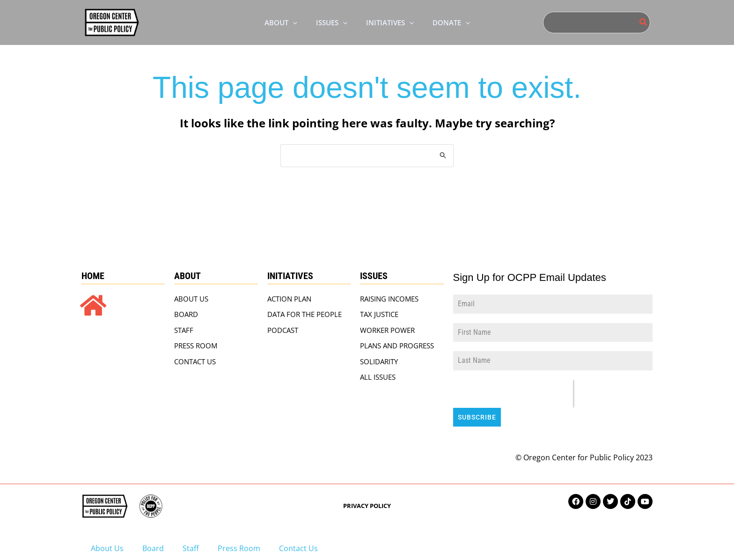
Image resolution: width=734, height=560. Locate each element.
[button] (274, 22)
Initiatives (290, 277)
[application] (286, 22)
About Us (107, 545)
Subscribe (477, 418)
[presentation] (513, 395)
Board (153, 545)
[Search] (644, 23)
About (187, 277)
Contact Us (298, 545)
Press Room (239, 545)
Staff (191, 545)
